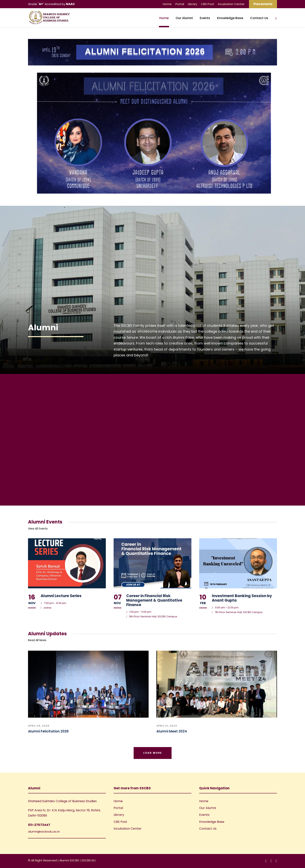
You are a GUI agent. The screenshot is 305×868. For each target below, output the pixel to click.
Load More (153, 753)
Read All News (37, 640)
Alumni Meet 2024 (172, 731)
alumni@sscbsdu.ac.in (44, 831)
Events (205, 18)
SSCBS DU (89, 860)
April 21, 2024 (167, 726)
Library (192, 4)
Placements (263, 4)
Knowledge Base (230, 18)
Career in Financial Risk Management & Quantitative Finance (154, 600)
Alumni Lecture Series (61, 596)
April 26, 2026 (39, 726)
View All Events (38, 529)
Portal (180, 4)
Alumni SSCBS (70, 860)
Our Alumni (184, 18)
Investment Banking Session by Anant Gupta (242, 598)
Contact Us (259, 18)
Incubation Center (231, 4)
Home (167, 4)
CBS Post (208, 4)
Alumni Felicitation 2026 (48, 731)
